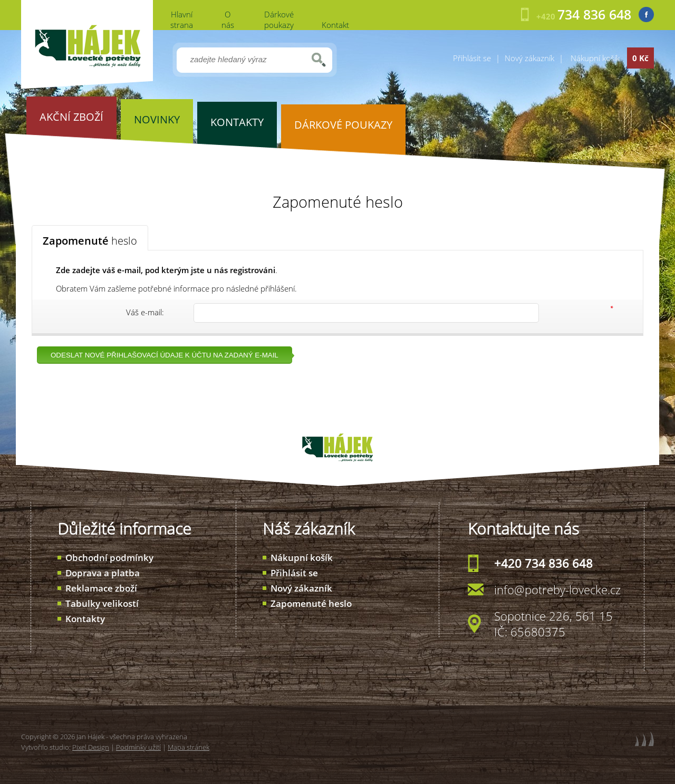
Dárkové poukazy (279, 20)
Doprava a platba (103, 573)
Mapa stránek (189, 747)
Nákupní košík (302, 558)
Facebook (646, 14)
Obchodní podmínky (109, 558)
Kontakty (85, 619)
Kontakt (335, 25)
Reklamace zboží (101, 588)
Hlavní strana (182, 20)
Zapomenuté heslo (311, 603)
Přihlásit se (472, 58)
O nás (228, 20)
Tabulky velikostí (102, 603)
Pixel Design (91, 747)
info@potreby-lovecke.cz (557, 589)
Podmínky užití (138, 747)
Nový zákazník (529, 58)
